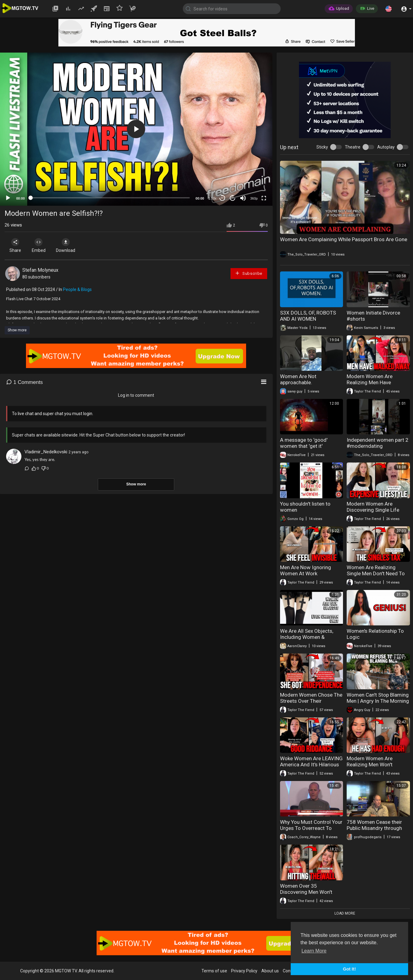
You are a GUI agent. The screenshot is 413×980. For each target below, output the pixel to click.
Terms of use (214, 971)
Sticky (322, 147)
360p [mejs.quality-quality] (254, 198)
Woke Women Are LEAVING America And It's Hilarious (311, 761)
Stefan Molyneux (40, 270)
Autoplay (386, 147)
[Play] (8, 198)
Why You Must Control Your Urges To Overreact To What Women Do (311, 828)
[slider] (110, 198)
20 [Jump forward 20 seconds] (232, 198)
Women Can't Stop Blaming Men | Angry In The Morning (378, 698)
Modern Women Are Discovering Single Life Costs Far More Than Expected (373, 513)
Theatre (353, 147)
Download (69, 245)
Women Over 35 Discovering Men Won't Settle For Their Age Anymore (306, 895)
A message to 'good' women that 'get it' (304, 443)
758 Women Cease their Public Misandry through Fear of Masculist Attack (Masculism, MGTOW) (375, 831)
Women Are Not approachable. (298, 379)
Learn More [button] (314, 951)
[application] (136, 129)
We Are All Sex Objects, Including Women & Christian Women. (307, 637)
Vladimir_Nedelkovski (46, 452)
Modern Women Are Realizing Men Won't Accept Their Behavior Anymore (372, 768)
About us (270, 971)
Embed (41, 245)
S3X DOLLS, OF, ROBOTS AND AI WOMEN (308, 316)
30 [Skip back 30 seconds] (222, 198)
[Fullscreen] (264, 198)
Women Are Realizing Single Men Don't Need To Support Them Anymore (376, 573)
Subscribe (249, 273)
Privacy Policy (244, 971)
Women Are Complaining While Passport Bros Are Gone (344, 239)
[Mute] (243, 198)
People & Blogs (77, 289)
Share (16, 245)
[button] (389, 9)
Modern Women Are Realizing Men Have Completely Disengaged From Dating (374, 385)
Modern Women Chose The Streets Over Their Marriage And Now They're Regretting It (311, 704)
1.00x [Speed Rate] (212, 198)
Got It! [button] (349, 969)
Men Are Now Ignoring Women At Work (306, 570)
